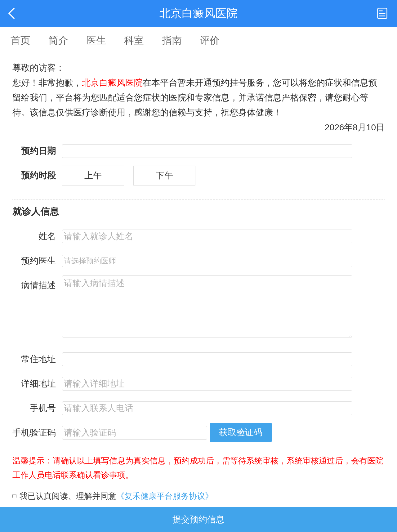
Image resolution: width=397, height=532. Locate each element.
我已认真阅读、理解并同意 (116, 496)
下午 (164, 175)
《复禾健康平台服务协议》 (165, 496)
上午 (93, 175)
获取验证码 (241, 432)
